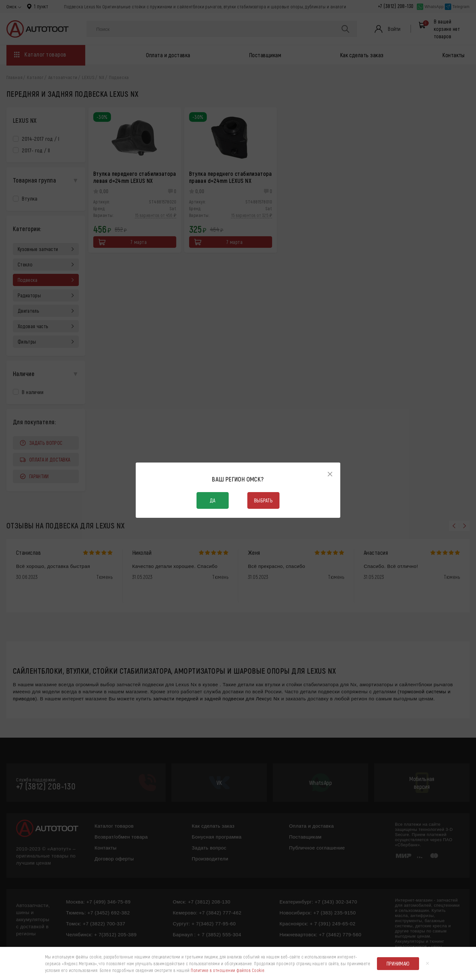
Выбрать (263, 500)
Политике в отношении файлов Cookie (228, 970)
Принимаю (398, 963)
